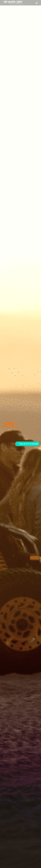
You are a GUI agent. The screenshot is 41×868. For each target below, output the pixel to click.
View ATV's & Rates (29, 444)
